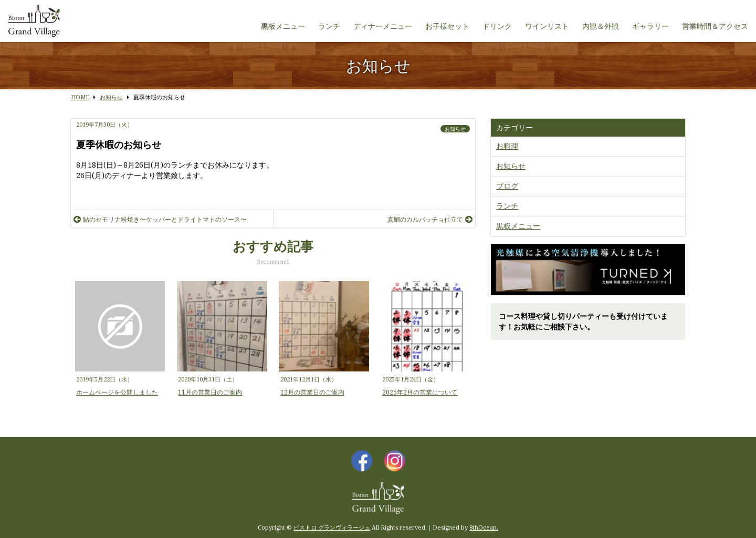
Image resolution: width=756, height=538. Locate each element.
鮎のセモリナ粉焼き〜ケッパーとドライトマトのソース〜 (160, 219)
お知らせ (455, 129)
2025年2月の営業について (420, 392)
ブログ (507, 186)
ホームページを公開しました (117, 392)
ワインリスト (547, 26)
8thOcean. (484, 527)
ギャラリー (650, 26)
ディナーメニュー (383, 26)
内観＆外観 (601, 26)
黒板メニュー (283, 26)
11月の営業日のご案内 (210, 392)
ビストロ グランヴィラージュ (332, 527)
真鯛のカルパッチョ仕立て (430, 219)
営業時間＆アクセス (715, 26)
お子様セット (447, 26)
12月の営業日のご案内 (312, 392)
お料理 (507, 146)
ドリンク (497, 26)
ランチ (329, 26)
